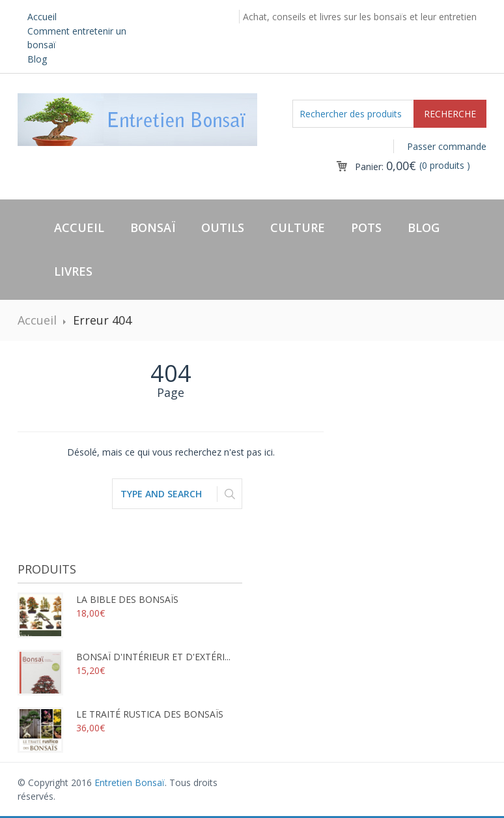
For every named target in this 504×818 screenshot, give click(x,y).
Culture (298, 227)
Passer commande (447, 146)
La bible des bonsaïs (98, 599)
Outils (223, 227)
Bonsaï (153, 227)
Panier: (385, 167)
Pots (366, 227)
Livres (73, 271)
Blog (37, 59)
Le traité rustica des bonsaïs (120, 714)
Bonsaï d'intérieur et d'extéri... (124, 657)
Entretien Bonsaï (130, 782)
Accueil (42, 17)
